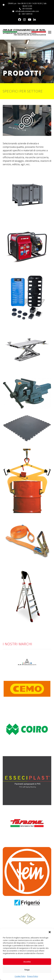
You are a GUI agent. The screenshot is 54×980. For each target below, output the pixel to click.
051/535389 (27, 9)
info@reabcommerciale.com (27, 11)
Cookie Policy (20, 976)
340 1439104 (27, 14)
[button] (50, 932)
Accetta (27, 962)
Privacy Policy (33, 976)
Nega (27, 970)
